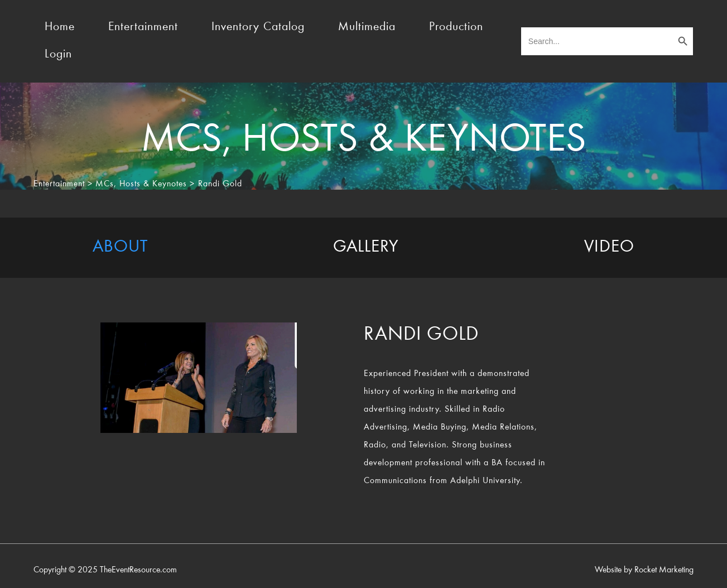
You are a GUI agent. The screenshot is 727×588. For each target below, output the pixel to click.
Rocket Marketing (664, 570)
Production (456, 27)
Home (60, 27)
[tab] (120, 248)
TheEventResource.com (138, 570)
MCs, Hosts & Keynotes (141, 184)
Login (58, 55)
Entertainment (143, 27)
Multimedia (367, 27)
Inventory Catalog (258, 27)
